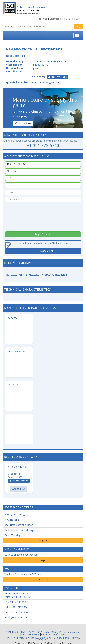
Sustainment (74, 632)
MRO (63, 634)
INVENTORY (27, 632)
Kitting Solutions (50, 634)
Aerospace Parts (30, 634)
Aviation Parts (44, 638)
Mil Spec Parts (61, 638)
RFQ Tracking (12, 520)
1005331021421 (17, 352)
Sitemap (43, 19)
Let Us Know (23, 123)
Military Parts (58, 632)
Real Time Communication (19, 525)
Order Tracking (12, 535)
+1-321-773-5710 (43, 145)
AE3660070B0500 (17, 467)
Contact (70, 19)
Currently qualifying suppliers (33, 82)
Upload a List (46, 251)
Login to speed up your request (21, 555)
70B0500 (13, 318)
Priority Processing (14, 515)
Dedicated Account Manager (20, 530)
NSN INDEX (12, 632)
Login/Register (56, 19)
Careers (80, 19)
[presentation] (43, 216)
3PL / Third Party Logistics (20, 638)
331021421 (14, 385)
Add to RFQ (18, 489)
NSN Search (42, 632)
